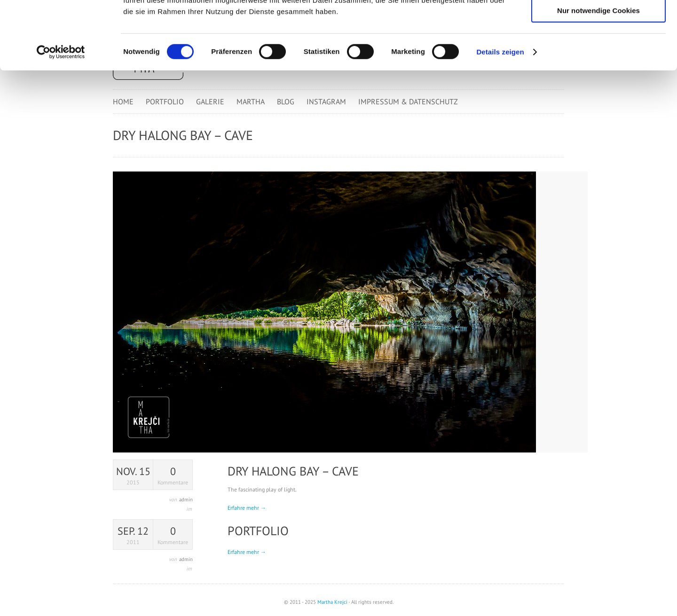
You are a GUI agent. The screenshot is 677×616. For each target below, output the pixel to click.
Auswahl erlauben (598, 51)
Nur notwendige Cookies (598, 78)
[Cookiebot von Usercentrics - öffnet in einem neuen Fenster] (61, 120)
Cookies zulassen (598, 23)
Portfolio (258, 531)
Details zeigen (500, 120)
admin (186, 499)
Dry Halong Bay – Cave (293, 471)
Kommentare (173, 475)
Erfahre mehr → (247, 508)
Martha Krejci (332, 602)
